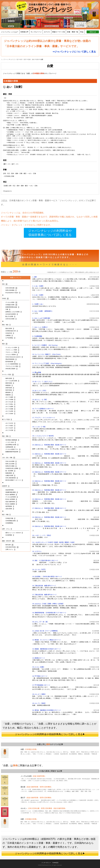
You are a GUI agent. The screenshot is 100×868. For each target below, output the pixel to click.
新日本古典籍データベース (14, 480)
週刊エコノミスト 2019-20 (14, 533)
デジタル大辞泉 (11, 302)
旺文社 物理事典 (11, 495)
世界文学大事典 (11, 466)
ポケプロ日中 (10, 428)
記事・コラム (7, 529)
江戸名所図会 (10, 338)
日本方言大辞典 (11, 319)
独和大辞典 (10, 378)
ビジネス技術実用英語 (13, 364)
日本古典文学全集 (12, 547)
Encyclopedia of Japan (13, 293)
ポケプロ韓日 (10, 426)
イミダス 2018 (11, 442)
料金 (82, 32)
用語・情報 (6, 436)
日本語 (5, 298)
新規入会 (93, 32)
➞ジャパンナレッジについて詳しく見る (74, 52)
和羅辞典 (9, 395)
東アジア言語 (7, 419)
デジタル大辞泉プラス (13, 449)
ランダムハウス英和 (12, 348)
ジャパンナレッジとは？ (10, 32)
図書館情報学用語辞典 (13, 452)
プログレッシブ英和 (12, 350)
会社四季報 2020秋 (12, 445)
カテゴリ (47, 32)
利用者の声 (24, 32)
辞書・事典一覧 (73, 32)
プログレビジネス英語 (13, 366)
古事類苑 (9, 336)
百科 (5, 284)
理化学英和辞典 (11, 359)
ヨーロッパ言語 (8, 374)
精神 (48, 744)
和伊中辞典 (10, 390)
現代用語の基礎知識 (12, 440)
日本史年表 (10, 333)
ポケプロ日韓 (10, 430)
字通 (8, 309)
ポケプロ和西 (10, 409)
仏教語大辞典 (10, 475)
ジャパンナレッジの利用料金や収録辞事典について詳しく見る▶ (50, 734)
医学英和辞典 (10, 362)
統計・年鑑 (6, 515)
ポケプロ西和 (10, 407)
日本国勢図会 (9, 523)
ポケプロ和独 (10, 400)
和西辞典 (9, 385)
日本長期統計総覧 (12, 521)
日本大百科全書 (11, 288)
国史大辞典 (10, 328)
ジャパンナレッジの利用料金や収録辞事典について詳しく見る (50, 233)
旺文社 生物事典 (11, 504)
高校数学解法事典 (12, 492)
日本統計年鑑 (10, 518)
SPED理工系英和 (11, 369)
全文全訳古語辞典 (12, 314)
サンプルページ (36, 32)
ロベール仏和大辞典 (12, 381)
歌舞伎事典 (10, 473)
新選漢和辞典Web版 (12, 307)
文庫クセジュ (10, 549)
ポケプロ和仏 (10, 404)
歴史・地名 (6, 325)
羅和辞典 (9, 392)
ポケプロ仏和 (10, 402)
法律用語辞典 (10, 447)
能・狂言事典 (10, 471)
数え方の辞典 (10, 316)
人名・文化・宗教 (9, 458)
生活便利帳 (10, 535)
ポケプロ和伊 (10, 414)
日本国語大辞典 (11, 305)
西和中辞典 (10, 383)
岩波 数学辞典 (10, 490)
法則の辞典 (10, 509)
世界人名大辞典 (11, 464)
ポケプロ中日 (10, 423)
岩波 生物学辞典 (11, 502)
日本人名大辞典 (11, 461)
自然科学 (6, 486)
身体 (15, 765)
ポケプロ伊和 (10, 411)
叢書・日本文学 (8, 541)
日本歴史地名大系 (12, 331)
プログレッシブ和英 (12, 352)
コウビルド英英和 (12, 355)
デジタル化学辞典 (12, 497)
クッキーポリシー (46, 863)
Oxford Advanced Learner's (14, 357)
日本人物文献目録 (12, 478)
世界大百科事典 (11, 290)
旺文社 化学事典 (11, 499)
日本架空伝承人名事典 (13, 468)
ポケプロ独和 (10, 397)
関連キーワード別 (59, 32)
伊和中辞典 (10, 388)
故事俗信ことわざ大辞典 (14, 312)
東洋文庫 (9, 545)
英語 (5, 344)
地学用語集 (10, 506)
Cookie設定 (55, 863)
